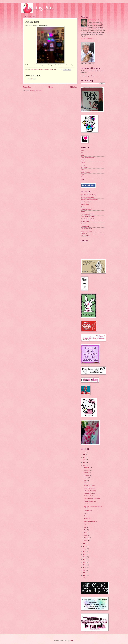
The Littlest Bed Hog (89, 496)
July (85, 481)
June (86, 527)
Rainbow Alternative (86, 172)
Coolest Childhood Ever (90, 501)
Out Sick (86, 483)
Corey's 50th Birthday (89, 493)
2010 (84, 570)
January (86, 540)
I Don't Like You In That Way (88, 216)
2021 (84, 465)
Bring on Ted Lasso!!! (89, 485)
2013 (84, 562)
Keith (82, 155)
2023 (84, 460)
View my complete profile (87, 38)
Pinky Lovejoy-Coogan (96, 20)
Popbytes (83, 212)
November (87, 470)
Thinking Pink (38, 8)
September (87, 475)
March (86, 535)
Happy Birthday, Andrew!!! (91, 521)
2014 (84, 560)
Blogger (72, 640)
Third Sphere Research (86, 209)
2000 (84, 578)
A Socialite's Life (85, 236)
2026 (84, 452)
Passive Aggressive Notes (87, 214)
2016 (84, 554)
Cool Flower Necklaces (87, 229)
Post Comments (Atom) (36, 91)
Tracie (82, 179)
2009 (84, 573)
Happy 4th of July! (89, 524)
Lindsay (83, 163)
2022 (84, 463)
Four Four (83, 224)
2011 (84, 567)
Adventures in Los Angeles (88, 197)
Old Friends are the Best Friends (92, 499)
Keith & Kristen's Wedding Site (89, 195)
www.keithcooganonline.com (88, 76)
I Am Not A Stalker (86, 202)
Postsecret (83, 207)
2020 (84, 544)
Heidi (82, 150)
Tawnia (83, 177)
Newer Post (27, 87)
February (87, 538)
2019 (84, 546)
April (86, 532)
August (86, 478)
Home (51, 87)
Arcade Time (87, 519)
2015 (84, 557)
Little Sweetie (87, 504)
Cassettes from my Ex (86, 231)
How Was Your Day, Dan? (87, 219)
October (86, 473)
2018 (84, 549)
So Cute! (86, 516)
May (86, 530)
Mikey (82, 170)
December (87, 467)
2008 (84, 575)
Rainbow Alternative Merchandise (89, 200)
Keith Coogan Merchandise (88, 158)
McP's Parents (84, 167)
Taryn (82, 175)
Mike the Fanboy (85, 204)
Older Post (74, 87)
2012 (84, 565)
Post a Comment (32, 79)
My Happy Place (88, 511)
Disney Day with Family (90, 488)
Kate (82, 153)
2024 (84, 457)
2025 (84, 455)
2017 (84, 552)
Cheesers (86, 513)
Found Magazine (85, 226)
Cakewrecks (84, 233)
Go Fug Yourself (85, 221)
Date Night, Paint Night (90, 491)
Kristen (83, 160)
